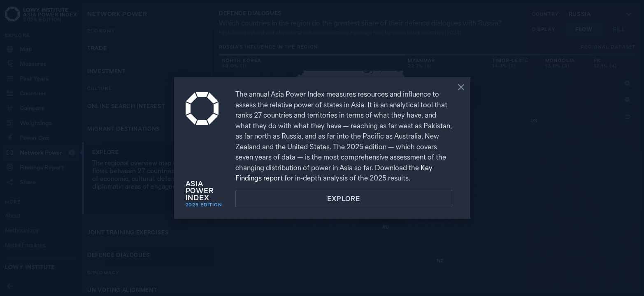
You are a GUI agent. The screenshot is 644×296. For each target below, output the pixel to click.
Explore (344, 199)
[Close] (461, 88)
